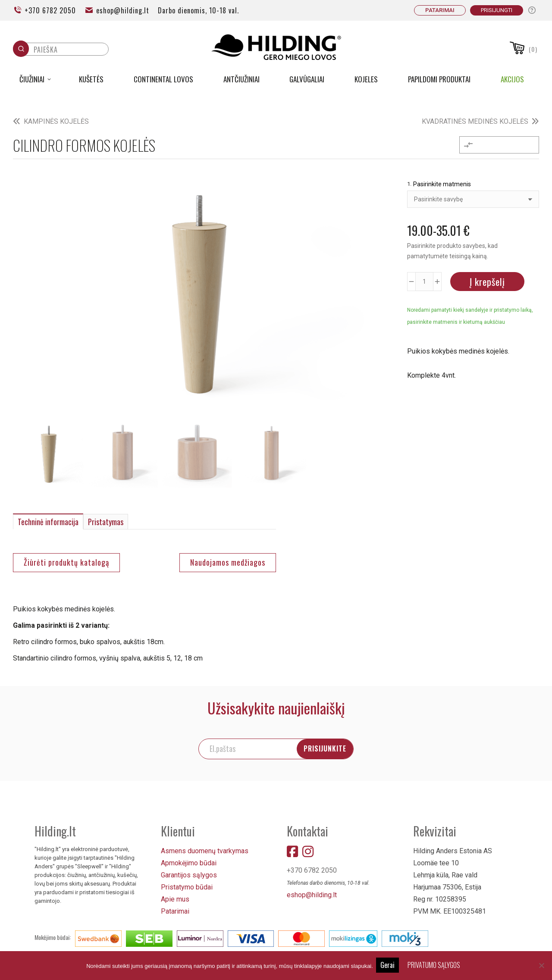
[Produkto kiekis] (424, 282)
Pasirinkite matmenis (442, 184)
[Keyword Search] (69, 52)
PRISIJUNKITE (357, 745)
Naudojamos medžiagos (228, 560)
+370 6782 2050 (44, 10)
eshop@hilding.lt (117, 10)
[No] (541, 966)
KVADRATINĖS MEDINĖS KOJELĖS (475, 121)
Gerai (389, 965)
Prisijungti (497, 10)
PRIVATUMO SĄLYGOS (435, 965)
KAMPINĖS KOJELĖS (56, 121)
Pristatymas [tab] (106, 520)
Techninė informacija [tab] (48, 520)
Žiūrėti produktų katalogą (66, 560)
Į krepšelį (487, 282)
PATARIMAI (440, 10)
